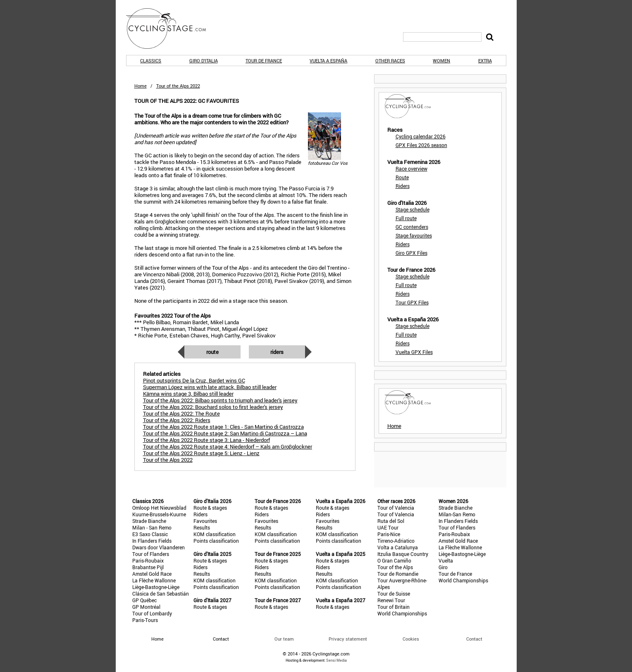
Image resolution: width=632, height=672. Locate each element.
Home (141, 86)
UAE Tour (388, 527)
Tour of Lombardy (152, 613)
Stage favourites (414, 235)
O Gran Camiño (394, 560)
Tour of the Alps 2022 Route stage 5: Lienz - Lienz (201, 453)
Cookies (411, 639)
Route (212, 352)
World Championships (402, 613)
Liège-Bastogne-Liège (156, 587)
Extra (485, 61)
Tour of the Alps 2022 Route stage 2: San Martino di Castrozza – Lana (225, 433)
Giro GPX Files (411, 253)
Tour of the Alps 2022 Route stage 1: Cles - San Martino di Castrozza (223, 427)
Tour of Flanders (151, 554)
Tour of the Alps (395, 567)
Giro (443, 567)
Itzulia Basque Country (403, 554)
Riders (277, 352)
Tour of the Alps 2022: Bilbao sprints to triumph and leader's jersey (220, 400)
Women (441, 61)
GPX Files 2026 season (421, 145)
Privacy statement (348, 639)
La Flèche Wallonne (154, 580)
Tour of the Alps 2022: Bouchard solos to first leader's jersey (213, 407)
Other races (390, 61)
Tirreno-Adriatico (396, 541)
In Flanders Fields (152, 541)
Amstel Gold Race (152, 574)
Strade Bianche (149, 521)
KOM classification (215, 534)
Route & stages (210, 508)
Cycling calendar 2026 (421, 136)
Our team (284, 639)
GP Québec (144, 600)
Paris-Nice (389, 534)
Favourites (205, 521)
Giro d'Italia (204, 61)
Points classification (216, 541)
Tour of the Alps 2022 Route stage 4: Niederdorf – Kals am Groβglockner (228, 446)
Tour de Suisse (394, 594)
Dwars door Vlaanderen (159, 547)
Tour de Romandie (398, 574)
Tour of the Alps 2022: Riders (177, 420)
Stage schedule (413, 209)
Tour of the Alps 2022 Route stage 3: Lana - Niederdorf (206, 440)
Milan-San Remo (457, 514)
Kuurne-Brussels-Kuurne (159, 514)
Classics (151, 61)
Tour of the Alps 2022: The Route (181, 413)
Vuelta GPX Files (414, 352)
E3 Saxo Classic (150, 534)
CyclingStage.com (172, 28)
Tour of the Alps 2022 (168, 460)
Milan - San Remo (152, 527)
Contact (474, 639)
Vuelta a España (328, 61)
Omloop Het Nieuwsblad (159, 508)
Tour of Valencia (396, 508)
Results (202, 527)
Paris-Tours (145, 620)
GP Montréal (146, 607)
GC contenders (412, 227)
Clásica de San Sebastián (161, 594)
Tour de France (264, 61)
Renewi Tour (391, 600)
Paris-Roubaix (148, 560)
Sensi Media (336, 660)
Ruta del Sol (391, 521)
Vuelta (446, 560)
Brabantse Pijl (148, 567)
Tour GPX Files (412, 302)
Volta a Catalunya (398, 547)
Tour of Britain (394, 607)
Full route (406, 218)
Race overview (411, 169)
